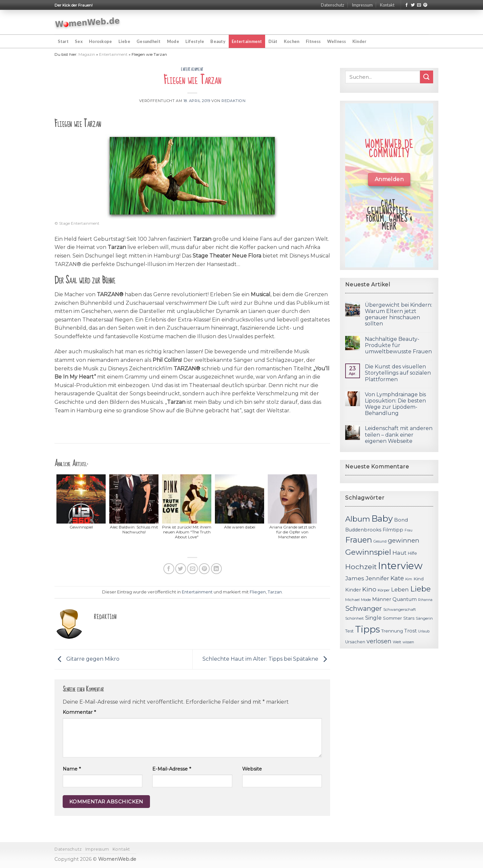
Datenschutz (333, 5)
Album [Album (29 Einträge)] (358, 519)
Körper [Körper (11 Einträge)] (384, 590)
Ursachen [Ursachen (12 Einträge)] (355, 642)
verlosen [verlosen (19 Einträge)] (379, 641)
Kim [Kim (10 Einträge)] (409, 579)
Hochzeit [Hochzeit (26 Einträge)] (361, 567)
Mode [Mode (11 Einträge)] (366, 600)
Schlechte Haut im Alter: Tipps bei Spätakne (266, 659)
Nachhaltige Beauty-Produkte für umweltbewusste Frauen (398, 345)
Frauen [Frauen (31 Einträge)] (359, 540)
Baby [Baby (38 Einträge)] (382, 518)
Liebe (124, 41)
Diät (273, 41)
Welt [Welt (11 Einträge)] (397, 642)
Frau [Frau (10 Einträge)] (409, 530)
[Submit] (427, 77)
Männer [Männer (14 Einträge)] (382, 599)
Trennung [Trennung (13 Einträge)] (392, 631)
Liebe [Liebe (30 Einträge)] (420, 589)
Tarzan (275, 592)
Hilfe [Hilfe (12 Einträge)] (412, 553)
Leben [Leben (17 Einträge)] (400, 589)
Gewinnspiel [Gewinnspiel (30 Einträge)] (368, 552)
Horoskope (100, 41)
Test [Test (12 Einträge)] (349, 631)
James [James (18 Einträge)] (355, 578)
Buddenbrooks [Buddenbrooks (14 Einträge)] (363, 530)
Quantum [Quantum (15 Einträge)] (405, 599)
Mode (173, 41)
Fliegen (258, 592)
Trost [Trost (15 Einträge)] (410, 631)
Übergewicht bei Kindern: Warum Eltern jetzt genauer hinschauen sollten (399, 314)
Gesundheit (149, 41)
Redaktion (233, 101)
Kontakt (387, 5)
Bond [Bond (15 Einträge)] (401, 520)
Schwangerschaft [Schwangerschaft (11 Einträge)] (400, 610)
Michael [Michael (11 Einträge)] (352, 600)
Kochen (292, 41)
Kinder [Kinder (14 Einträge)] (353, 590)
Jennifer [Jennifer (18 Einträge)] (377, 578)
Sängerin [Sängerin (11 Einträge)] (424, 618)
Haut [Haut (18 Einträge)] (399, 553)
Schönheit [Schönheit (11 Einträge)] (355, 618)
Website (252, 769)
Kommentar (79, 712)
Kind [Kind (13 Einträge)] (419, 579)
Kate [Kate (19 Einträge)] (397, 578)
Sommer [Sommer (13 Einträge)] (392, 618)
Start (63, 41)
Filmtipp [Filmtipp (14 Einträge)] (393, 530)
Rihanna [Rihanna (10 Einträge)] (425, 600)
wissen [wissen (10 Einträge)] (408, 642)
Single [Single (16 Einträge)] (373, 618)
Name (72, 769)
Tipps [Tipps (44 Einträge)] (367, 629)
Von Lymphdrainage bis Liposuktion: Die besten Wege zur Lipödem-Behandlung (395, 404)
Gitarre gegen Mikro (87, 659)
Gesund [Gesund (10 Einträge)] (380, 541)
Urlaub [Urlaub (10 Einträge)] (424, 631)
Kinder (359, 41)
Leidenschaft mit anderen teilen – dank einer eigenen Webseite (399, 434)
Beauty (218, 41)
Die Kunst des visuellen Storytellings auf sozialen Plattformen (398, 373)
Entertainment (247, 41)
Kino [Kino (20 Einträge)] (369, 589)
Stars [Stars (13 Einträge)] (409, 618)
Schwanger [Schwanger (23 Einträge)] (364, 609)
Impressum (362, 5)
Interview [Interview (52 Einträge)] (400, 566)
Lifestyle (195, 41)
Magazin (87, 54)
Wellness (337, 41)
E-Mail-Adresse (172, 769)
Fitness (313, 41)
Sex (79, 41)
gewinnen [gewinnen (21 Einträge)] (404, 540)
